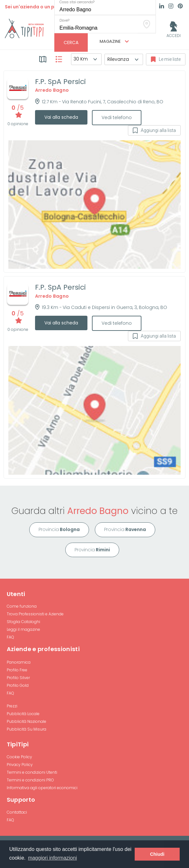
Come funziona (22, 606)
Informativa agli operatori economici (42, 788)
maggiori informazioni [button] (52, 858)
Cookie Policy (19, 757)
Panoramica (19, 662)
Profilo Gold (18, 685)
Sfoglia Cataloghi (23, 622)
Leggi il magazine (23, 629)
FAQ (10, 637)
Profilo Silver (18, 678)
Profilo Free (17, 670)
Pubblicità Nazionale (27, 721)
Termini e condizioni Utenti (32, 772)
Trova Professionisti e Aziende (35, 614)
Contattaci (17, 812)
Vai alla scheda (61, 117)
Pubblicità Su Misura (27, 729)
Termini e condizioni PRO (30, 780)
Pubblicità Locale (23, 714)
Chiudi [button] (157, 854)
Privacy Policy (20, 765)
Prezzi (12, 706)
